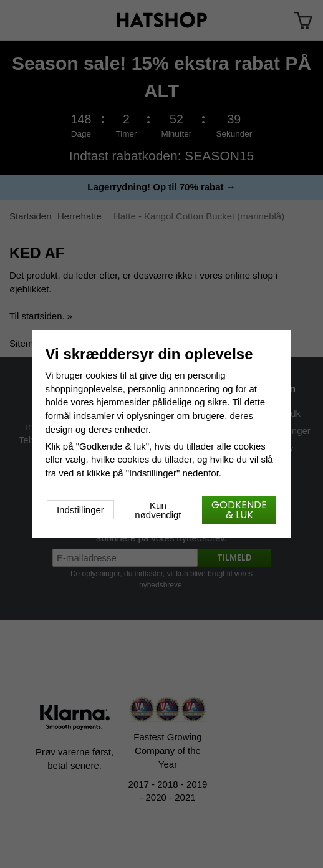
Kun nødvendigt (158, 510)
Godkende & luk (239, 510)
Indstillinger (80, 510)
